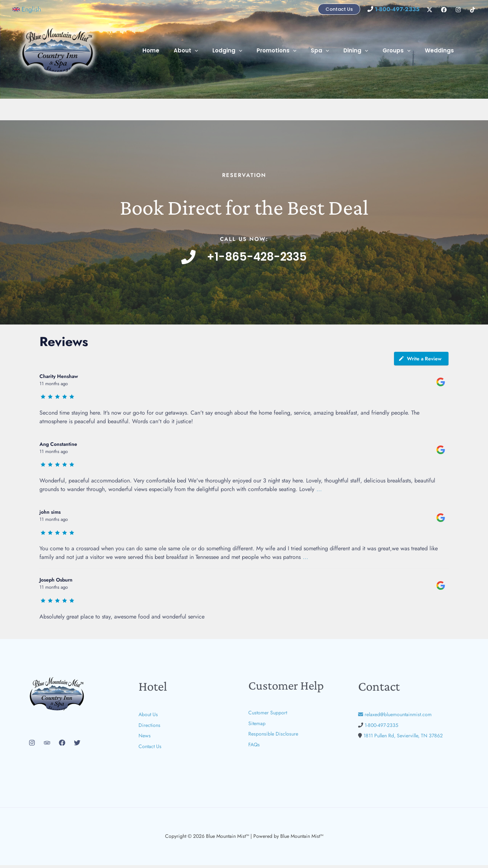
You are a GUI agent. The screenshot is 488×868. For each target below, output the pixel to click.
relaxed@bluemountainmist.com (395, 717)
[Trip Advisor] (47, 746)
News (145, 738)
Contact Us (150, 749)
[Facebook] (444, 10)
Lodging (247, 51)
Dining (365, 51)
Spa (332, 51)
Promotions (293, 51)
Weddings (441, 50)
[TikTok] (473, 10)
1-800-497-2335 (381, 728)
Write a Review (420, 361)
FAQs (254, 747)
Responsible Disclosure (273, 737)
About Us (148, 717)
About (209, 51)
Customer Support (268, 715)
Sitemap (257, 726)
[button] (27, 9)
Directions (149, 728)
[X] (430, 10)
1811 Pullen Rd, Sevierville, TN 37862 (403, 738)
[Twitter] (77, 746)
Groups (402, 51)
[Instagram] (458, 10)
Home (178, 50)
